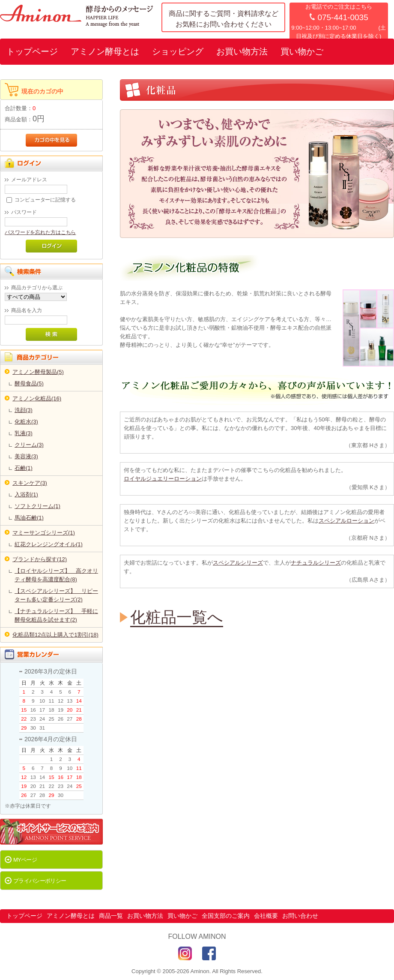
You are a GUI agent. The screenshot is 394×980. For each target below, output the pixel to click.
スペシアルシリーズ (238, 563)
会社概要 (266, 916)
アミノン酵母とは (105, 51)
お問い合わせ (300, 916)
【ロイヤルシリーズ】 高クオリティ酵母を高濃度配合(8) (56, 575)
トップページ (32, 51)
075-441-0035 (343, 17)
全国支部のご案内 (226, 916)
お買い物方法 (242, 51)
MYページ (25, 860)
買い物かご (302, 51)
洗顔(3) (24, 410)
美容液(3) (26, 456)
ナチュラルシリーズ (316, 563)
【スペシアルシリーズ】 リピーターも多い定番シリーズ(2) (56, 595)
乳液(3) (24, 433)
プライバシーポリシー (40, 881)
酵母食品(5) (29, 383)
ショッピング (178, 51)
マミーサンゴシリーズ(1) (44, 533)
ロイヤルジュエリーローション (163, 479)
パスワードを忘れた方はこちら (40, 232)
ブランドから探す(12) (40, 559)
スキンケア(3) (30, 483)
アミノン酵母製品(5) (38, 372)
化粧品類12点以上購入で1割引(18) (55, 635)
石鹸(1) (24, 468)
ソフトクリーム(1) (37, 506)
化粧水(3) (26, 422)
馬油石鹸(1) (29, 518)
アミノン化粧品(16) (37, 398)
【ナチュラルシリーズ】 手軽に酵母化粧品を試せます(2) (56, 615)
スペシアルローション (346, 521)
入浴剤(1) (26, 495)
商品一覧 (111, 916)
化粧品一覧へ (177, 617)
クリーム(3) (29, 445)
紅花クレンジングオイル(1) (49, 544)
